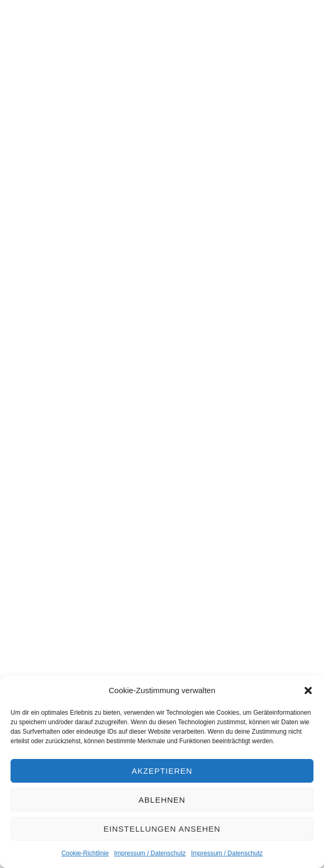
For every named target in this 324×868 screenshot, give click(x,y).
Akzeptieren (162, 771)
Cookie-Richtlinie (85, 853)
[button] (308, 691)
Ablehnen (162, 800)
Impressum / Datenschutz (150, 853)
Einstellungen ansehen (162, 829)
